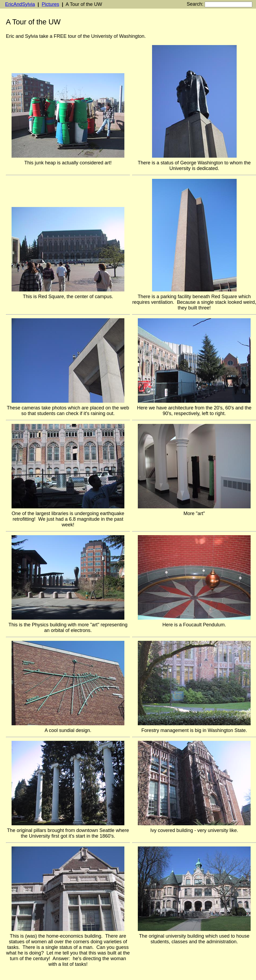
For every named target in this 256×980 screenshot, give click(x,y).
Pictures (50, 4)
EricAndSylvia (20, 4)
